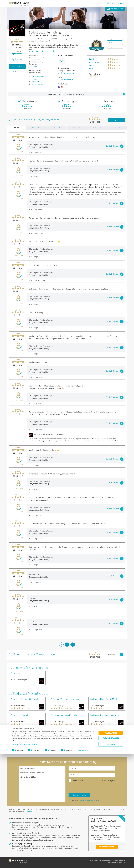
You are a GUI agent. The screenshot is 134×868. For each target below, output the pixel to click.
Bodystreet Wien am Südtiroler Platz (26, 699)
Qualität (92, 59)
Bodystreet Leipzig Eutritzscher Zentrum (24, 733)
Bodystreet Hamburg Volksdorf (104, 731)
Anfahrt (34, 66)
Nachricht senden (79, 795)
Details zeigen (81, 864)
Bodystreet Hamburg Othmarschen (66, 731)
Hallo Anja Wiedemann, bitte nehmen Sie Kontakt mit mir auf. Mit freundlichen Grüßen (42, 784)
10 (84, 749)
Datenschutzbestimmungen (29, 858)
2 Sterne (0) (97, 128)
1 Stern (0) (117, 128)
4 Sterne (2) (56, 128)
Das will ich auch (109, 3)
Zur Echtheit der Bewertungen (17, 60)
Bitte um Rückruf (77, 781)
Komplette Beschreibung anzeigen (41, 51)
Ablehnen (111, 858)
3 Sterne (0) (77, 128)
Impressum (16, 858)
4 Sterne (110, 42)
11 (90, 749)
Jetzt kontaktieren (115, 9)
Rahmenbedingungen (96, 62)
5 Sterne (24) (36, 128)
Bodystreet (16, 673)
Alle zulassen (111, 847)
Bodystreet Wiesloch (20, 715)
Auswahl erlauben (111, 852)
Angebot (92, 68)
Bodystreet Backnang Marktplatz (65, 715)
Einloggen (121, 3)
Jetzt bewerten (17, 66)
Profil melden (29, 811)
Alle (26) (17, 128)
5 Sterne (110, 39)
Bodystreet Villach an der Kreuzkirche (66, 699)
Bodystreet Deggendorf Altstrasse (105, 715)
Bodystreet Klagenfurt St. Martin (104, 699)
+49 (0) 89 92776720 (39, 77)
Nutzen (91, 65)
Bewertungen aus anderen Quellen (17, 54)
